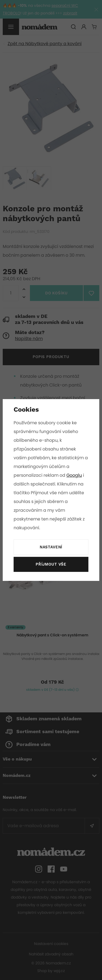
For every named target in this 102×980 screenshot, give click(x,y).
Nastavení (51, 547)
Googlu (75, 475)
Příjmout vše (51, 564)
